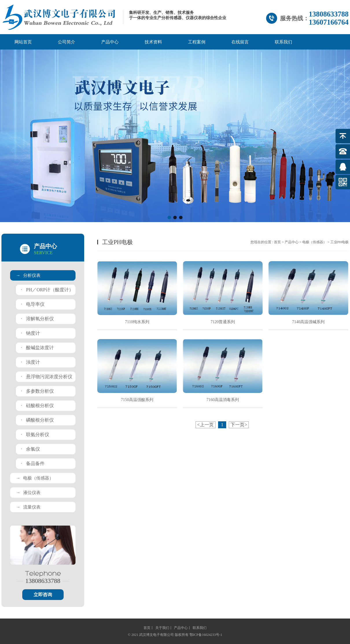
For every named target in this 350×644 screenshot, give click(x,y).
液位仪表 (28, 493)
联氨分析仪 (35, 434)
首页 (277, 242)
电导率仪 (33, 304)
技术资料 (153, 42)
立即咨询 (43, 595)
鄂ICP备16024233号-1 (206, 635)
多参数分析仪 (37, 391)
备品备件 (33, 463)
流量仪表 (28, 507)
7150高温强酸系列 (137, 400)
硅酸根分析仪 (37, 406)
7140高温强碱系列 (308, 322)
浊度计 (30, 362)
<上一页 (206, 425)
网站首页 (23, 42)
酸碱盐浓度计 (37, 348)
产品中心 (110, 42)
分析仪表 (28, 275)
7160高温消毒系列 (223, 400)
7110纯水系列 (137, 322)
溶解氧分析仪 (37, 319)
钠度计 (30, 333)
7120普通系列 (223, 322)
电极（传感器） (35, 478)
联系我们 (283, 42)
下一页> (239, 425)
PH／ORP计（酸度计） (47, 290)
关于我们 (162, 628)
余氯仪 (30, 449)
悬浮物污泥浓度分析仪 (47, 377)
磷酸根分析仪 (37, 420)
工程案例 (197, 42)
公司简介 (67, 42)
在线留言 (240, 42)
